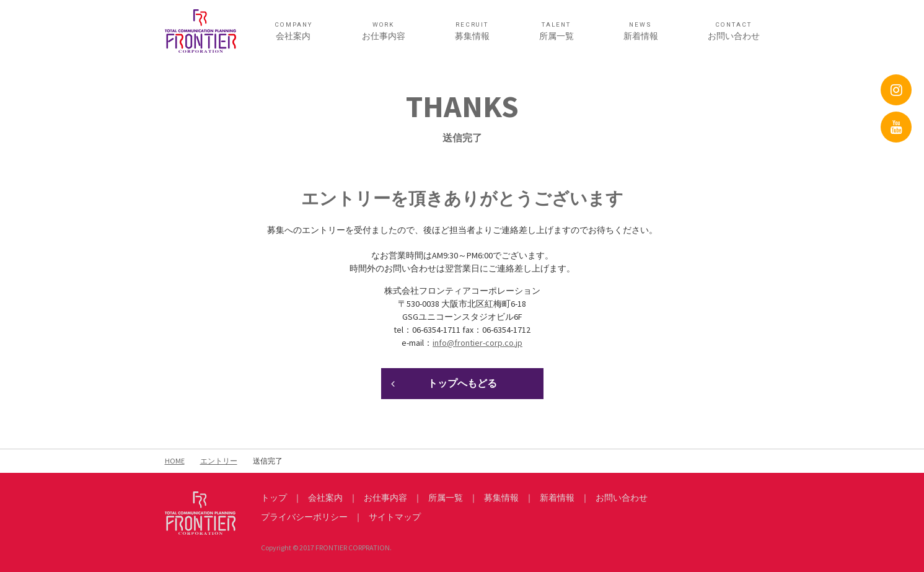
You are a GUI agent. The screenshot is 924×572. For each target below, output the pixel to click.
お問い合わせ (734, 31)
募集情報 (472, 31)
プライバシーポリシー (304, 517)
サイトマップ (395, 517)
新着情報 (641, 31)
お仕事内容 (384, 31)
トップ (274, 498)
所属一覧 (557, 31)
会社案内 (293, 31)
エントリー (219, 461)
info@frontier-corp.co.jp (477, 343)
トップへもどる (462, 383)
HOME (175, 461)
